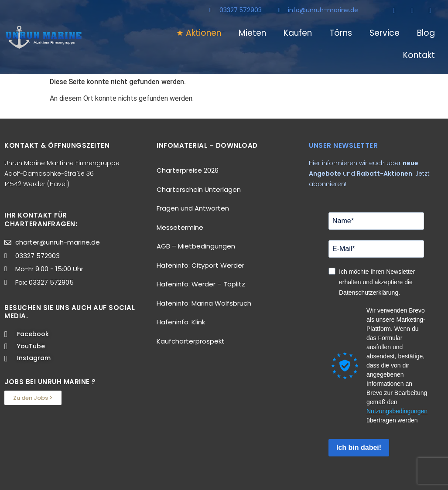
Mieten (252, 33)
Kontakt (419, 55)
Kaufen (298, 33)
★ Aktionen (199, 33)
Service (385, 33)
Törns (341, 33)
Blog (426, 33)
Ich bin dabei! (359, 447)
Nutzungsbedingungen (397, 411)
